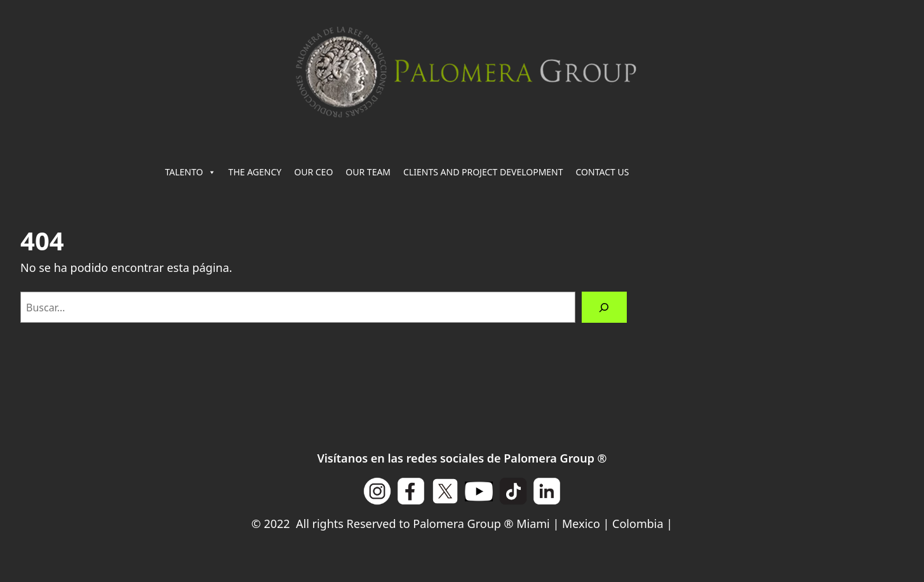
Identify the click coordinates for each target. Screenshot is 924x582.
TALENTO (191, 172)
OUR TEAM (368, 172)
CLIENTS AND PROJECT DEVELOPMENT (483, 172)
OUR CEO (313, 172)
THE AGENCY (255, 172)
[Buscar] (604, 307)
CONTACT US (603, 172)
